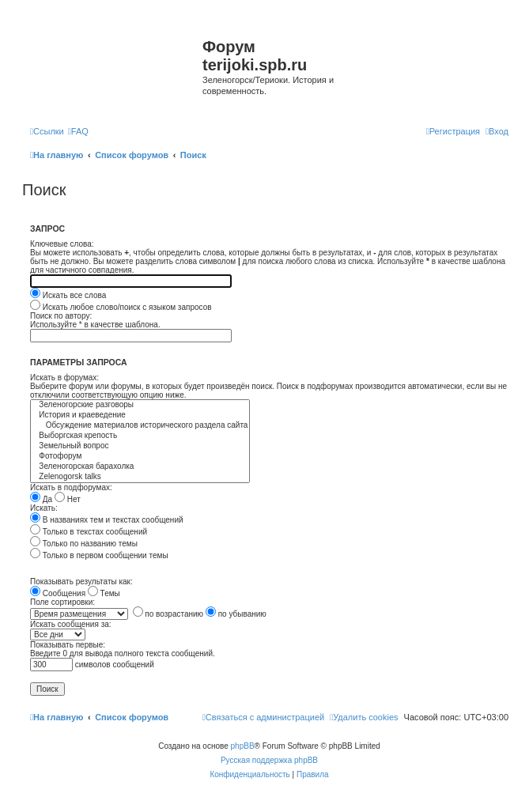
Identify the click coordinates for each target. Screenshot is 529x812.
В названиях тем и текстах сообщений (107, 520)
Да (41, 499)
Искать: (44, 508)
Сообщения (58, 593)
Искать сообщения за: (71, 624)
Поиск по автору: (61, 316)
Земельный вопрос (140, 446)
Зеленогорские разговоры (140, 405)
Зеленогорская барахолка (140, 467)
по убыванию (236, 614)
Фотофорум (140, 457)
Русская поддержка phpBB (269, 760)
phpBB (243, 746)
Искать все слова (68, 295)
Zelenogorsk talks (140, 477)
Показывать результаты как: (81, 582)
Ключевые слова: (62, 244)
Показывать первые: (68, 645)
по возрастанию (168, 614)
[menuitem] (78, 131)
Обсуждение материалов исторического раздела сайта (140, 426)
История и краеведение (140, 415)
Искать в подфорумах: (71, 487)
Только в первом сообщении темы (99, 555)
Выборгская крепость (140, 436)
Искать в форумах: (64, 378)
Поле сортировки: (62, 602)
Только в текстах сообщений (89, 532)
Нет (68, 499)
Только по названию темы (84, 544)
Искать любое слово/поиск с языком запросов (121, 307)
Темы (104, 593)
